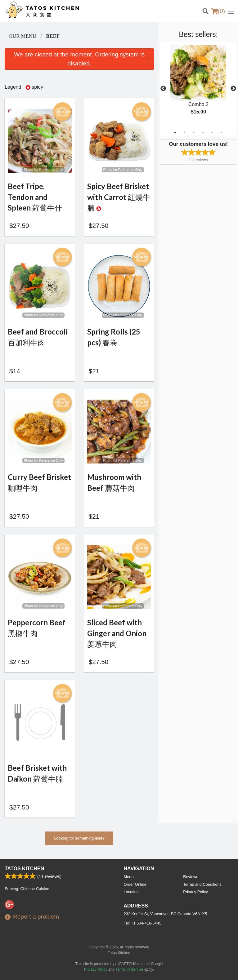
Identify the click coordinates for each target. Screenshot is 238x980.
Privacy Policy (195, 892)
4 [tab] (203, 132)
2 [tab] (184, 132)
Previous (163, 89)
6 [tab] (222, 132)
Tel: (143, 923)
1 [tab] (175, 132)
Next (233, 89)
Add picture (62, 112)
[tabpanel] (198, 85)
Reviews (191, 877)
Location (131, 892)
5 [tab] (212, 132)
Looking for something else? (79, 841)
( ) (218, 11)
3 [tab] (194, 132)
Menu (129, 877)
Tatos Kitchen (24, 869)
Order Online (135, 884)
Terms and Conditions (202, 884)
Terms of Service (129, 969)
